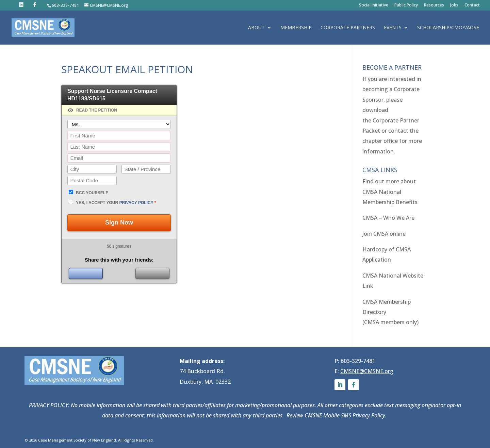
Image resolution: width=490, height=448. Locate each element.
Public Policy (406, 5)
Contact (472, 5)
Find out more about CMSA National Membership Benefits (390, 192)
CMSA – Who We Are (388, 218)
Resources (434, 5)
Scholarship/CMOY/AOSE (448, 28)
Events (393, 28)
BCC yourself (92, 193)
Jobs (454, 5)
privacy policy (136, 203)
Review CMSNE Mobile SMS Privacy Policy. (337, 415)
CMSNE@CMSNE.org (367, 371)
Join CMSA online (384, 234)
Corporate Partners (348, 28)
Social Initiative (374, 5)
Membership (296, 28)
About (256, 28)
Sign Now (119, 222)
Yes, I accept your (116, 203)
